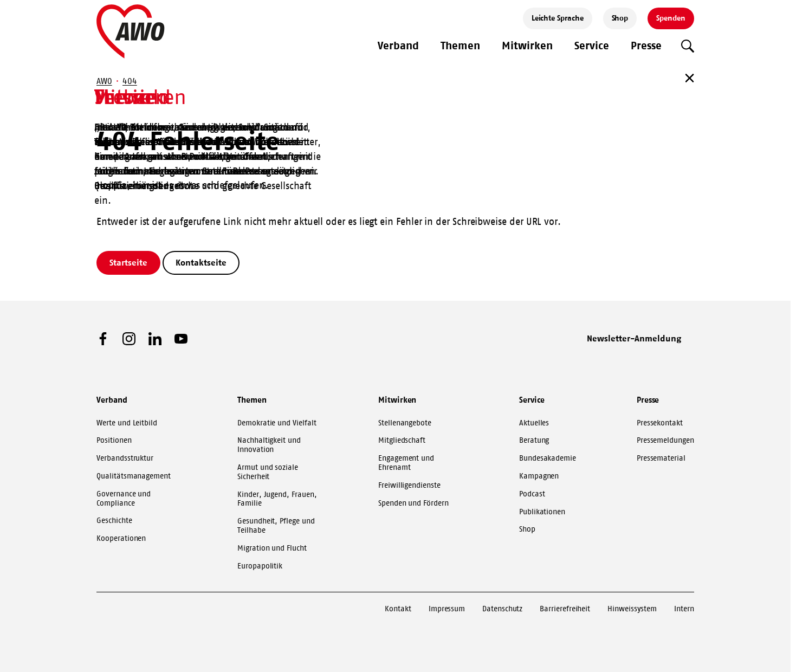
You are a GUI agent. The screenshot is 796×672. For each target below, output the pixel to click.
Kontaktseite (201, 262)
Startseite (128, 262)
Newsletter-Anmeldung (634, 338)
